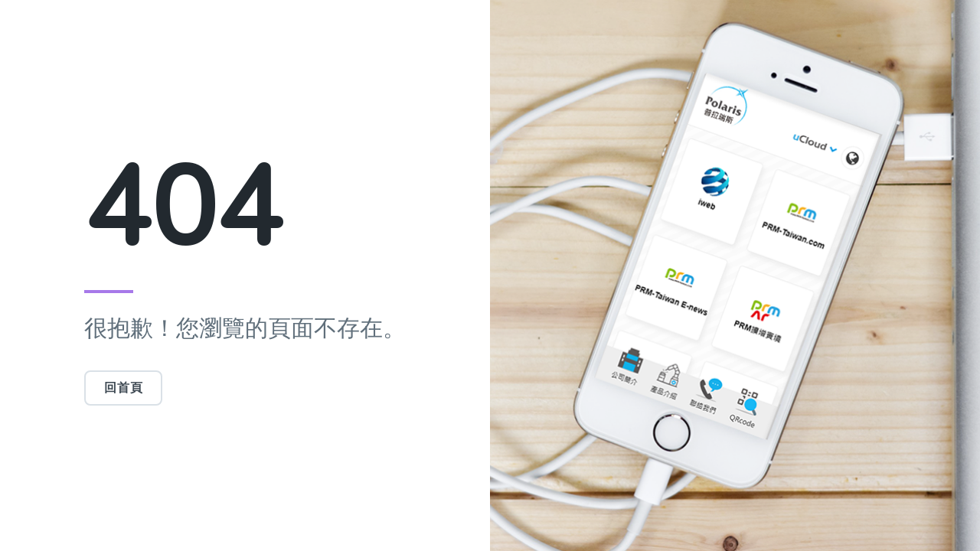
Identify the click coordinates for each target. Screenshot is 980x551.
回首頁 (123, 388)
